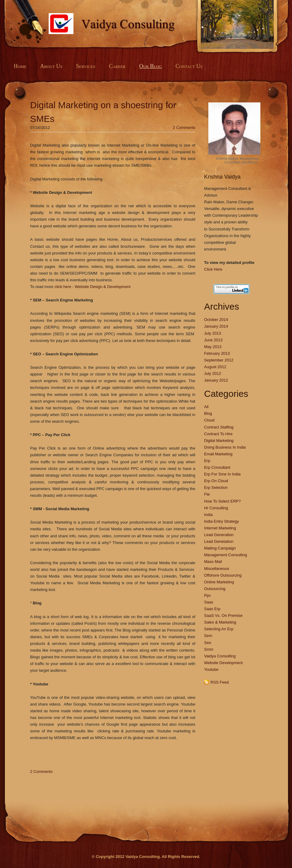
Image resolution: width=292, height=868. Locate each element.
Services (86, 66)
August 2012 (215, 367)
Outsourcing (215, 589)
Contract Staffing (219, 427)
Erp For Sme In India (222, 474)
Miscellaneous (217, 569)
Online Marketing (219, 582)
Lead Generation (219, 535)
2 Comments (184, 128)
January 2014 (216, 326)
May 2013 (213, 347)
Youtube (211, 669)
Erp (207, 461)
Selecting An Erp (219, 629)
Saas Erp (212, 609)
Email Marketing (218, 454)
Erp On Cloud (216, 481)
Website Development (223, 663)
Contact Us (189, 66)
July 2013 (213, 333)
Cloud (209, 420)
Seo (208, 643)
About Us (51, 66)
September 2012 (219, 360)
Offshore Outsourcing (223, 575)
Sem (208, 636)
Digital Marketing (219, 441)
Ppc (207, 595)
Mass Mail (213, 562)
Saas (209, 602)
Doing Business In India (225, 447)
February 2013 (217, 353)
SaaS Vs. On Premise (223, 615)
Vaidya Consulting (220, 656)
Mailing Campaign (220, 548)
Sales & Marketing (220, 622)
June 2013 (213, 340)
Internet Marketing (220, 528)
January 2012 (216, 380)
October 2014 (216, 320)
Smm (209, 649)
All (206, 407)
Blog (208, 413)
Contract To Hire (218, 434)
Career (117, 66)
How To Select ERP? (222, 501)
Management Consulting (226, 555)
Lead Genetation (219, 541)
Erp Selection (216, 487)
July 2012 (213, 374)
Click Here (213, 269)
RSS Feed (220, 682)
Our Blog (151, 66)
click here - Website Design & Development (92, 287)
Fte (207, 494)
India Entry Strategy (221, 521)
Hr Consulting (216, 508)
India (208, 515)
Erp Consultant (217, 467)
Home (20, 66)
